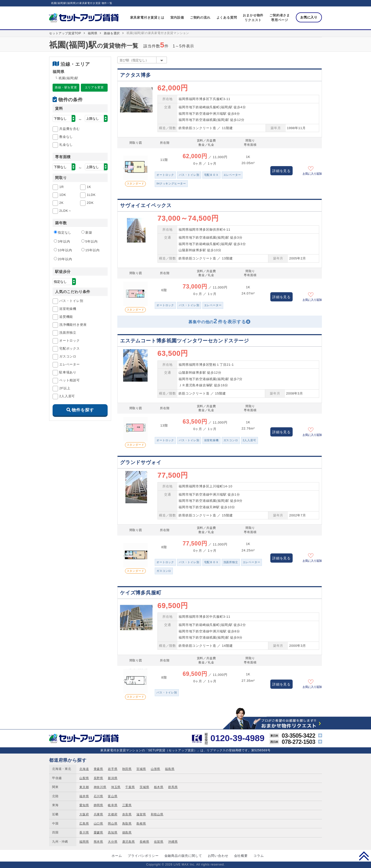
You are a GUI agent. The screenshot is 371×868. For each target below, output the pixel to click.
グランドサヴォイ (141, 462)
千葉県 (130, 787)
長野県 (98, 778)
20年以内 (63, 259)
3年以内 (62, 241)
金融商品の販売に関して (183, 856)
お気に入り (309, 17)
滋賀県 (141, 814)
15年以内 (90, 250)
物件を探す (83, 410)
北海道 (84, 769)
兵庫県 (98, 814)
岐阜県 (113, 805)
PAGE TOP (364, 856)
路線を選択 (112, 33)
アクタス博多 (136, 75)
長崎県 (144, 842)
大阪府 (84, 814)
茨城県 (144, 787)
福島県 (170, 769)
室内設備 (177, 18)
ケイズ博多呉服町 (141, 593)
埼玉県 (116, 787)
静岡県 (98, 805)
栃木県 (159, 787)
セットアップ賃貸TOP (65, 33)
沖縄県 (173, 842)
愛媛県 (98, 832)
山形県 (155, 769)
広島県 (84, 824)
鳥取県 (127, 824)
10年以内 (63, 250)
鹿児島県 (129, 842)
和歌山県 (157, 814)
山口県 (98, 824)
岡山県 (113, 824)
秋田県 (127, 769)
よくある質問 (227, 18)
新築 (87, 232)
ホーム (117, 856)
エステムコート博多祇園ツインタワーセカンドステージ (185, 341)
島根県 (141, 824)
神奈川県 (100, 787)
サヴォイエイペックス (146, 205)
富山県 (113, 796)
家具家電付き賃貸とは (147, 18)
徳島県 (127, 832)
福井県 (84, 796)
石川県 (98, 796)
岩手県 (113, 769)
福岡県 (93, 33)
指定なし (63, 232)
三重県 (127, 805)
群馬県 (173, 787)
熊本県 (98, 842)
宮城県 (141, 769)
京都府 (113, 814)
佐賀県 (159, 842)
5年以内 (89, 241)
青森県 (98, 769)
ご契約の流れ (200, 18)
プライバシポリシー (143, 856)
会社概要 (241, 856)
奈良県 (127, 814)
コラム (259, 856)
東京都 (84, 787)
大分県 (113, 842)
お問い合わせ (218, 856)
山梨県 (84, 778)
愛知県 (84, 805)
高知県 (113, 832)
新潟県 (113, 778)
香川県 (84, 832)
